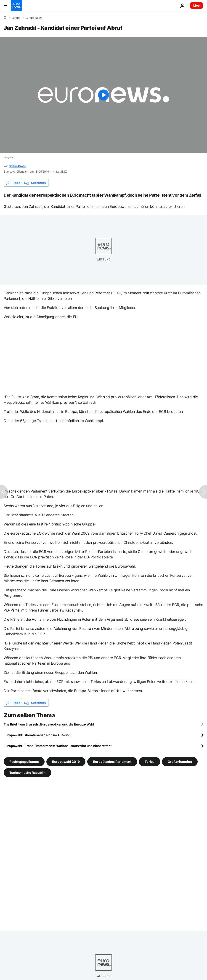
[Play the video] (103, 95)
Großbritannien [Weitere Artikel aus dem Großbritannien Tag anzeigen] (180, 761)
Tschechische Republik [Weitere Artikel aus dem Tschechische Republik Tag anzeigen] (27, 772)
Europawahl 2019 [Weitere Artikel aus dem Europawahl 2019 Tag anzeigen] (66, 761)
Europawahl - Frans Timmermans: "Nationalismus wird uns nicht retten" (58, 746)
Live (196, 5)
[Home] (5, 18)
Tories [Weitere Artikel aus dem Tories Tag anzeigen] (150, 761)
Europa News (34, 18)
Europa (16, 18)
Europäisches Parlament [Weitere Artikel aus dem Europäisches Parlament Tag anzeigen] (112, 761)
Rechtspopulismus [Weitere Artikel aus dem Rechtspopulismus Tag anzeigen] (24, 761)
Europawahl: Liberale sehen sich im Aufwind (37, 735)
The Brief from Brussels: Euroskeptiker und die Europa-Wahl (49, 724)
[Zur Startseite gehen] (16, 5)
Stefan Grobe (17, 166)
